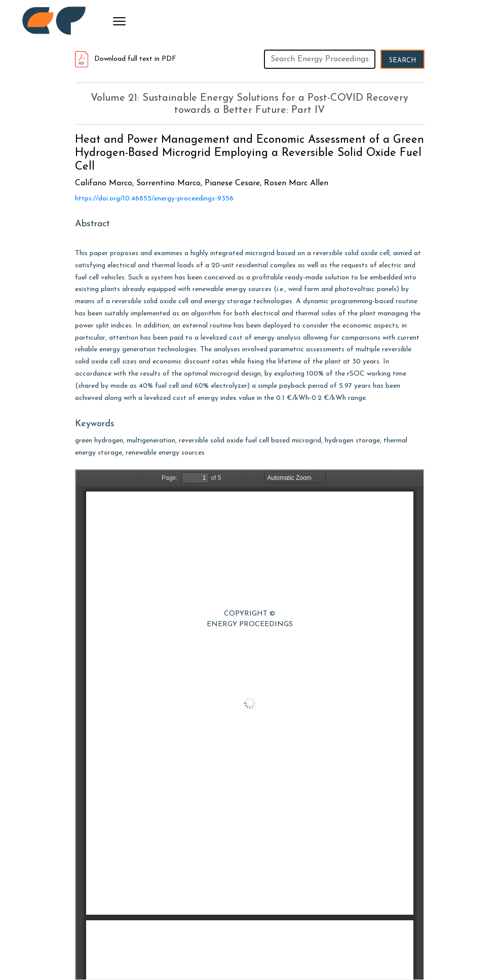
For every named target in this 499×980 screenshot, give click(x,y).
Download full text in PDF (126, 59)
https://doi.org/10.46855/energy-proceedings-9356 (154, 199)
